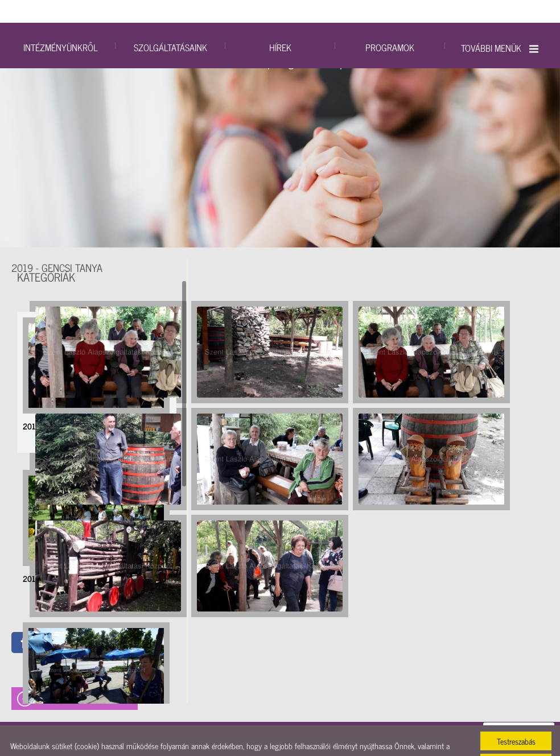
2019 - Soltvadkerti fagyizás (66, 661)
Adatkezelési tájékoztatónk (388, 736)
